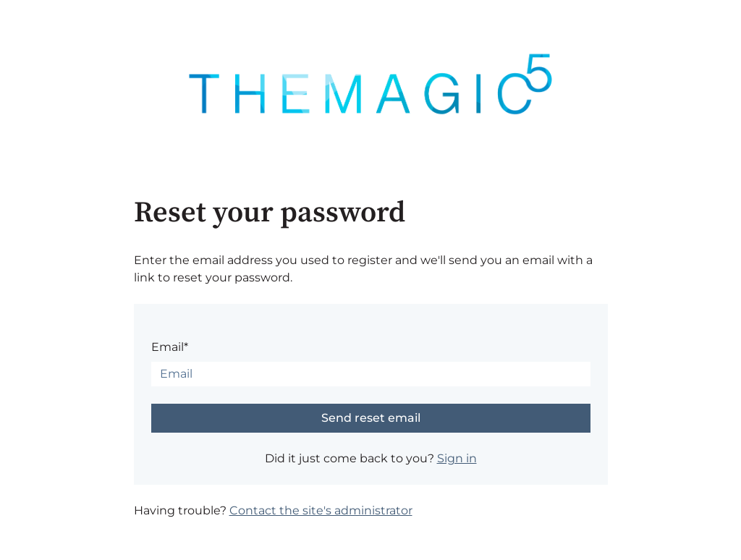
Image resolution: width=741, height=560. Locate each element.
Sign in (457, 458)
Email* (170, 347)
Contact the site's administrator (321, 510)
